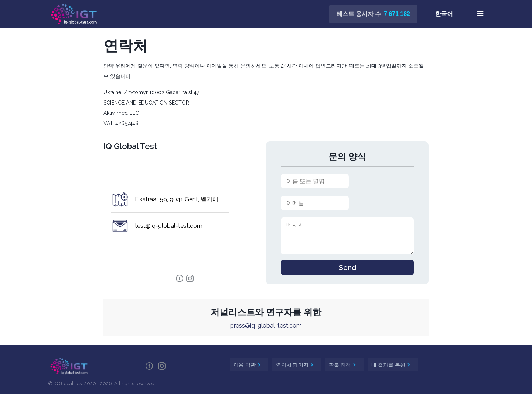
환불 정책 (341, 365)
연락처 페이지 (293, 365)
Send (347, 267)
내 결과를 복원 (389, 365)
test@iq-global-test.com (169, 226)
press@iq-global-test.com (266, 326)
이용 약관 (245, 365)
